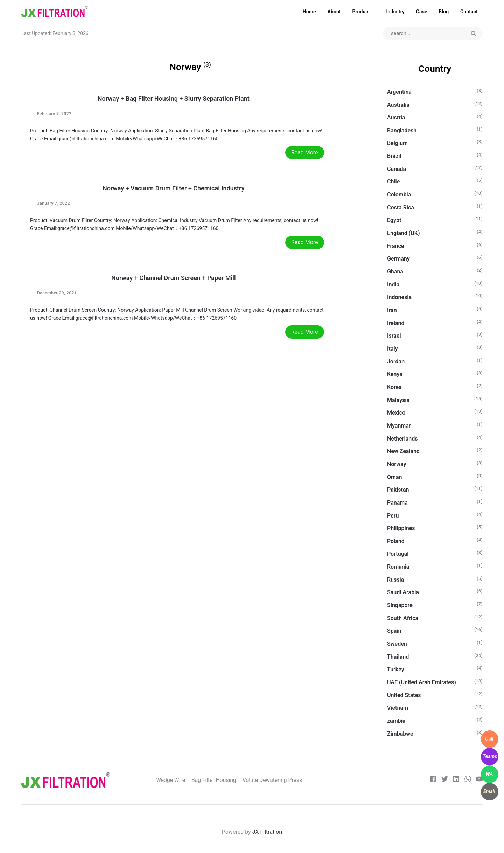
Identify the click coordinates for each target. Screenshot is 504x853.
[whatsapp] (468, 780)
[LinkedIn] (456, 780)
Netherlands (402, 439)
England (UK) (404, 233)
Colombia (399, 195)
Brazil (394, 156)
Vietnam (398, 708)
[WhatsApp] (490, 774)
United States (404, 695)
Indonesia (399, 297)
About (334, 12)
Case (422, 12)
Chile (393, 182)
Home (309, 12)
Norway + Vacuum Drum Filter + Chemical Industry (174, 189)
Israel (394, 336)
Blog (444, 12)
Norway (397, 464)
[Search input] (432, 34)
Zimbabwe (400, 734)
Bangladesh (402, 130)
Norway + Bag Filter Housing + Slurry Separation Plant (174, 99)
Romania (398, 567)
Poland (396, 541)
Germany (398, 259)
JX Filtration (267, 832)
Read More (305, 152)
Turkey (396, 670)
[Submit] (474, 34)
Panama (397, 503)
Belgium (397, 143)
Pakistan (398, 490)
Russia (395, 580)
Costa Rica (401, 207)
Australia (398, 105)
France (396, 246)
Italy (393, 349)
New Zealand (403, 452)
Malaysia (398, 400)
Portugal (398, 554)
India (393, 285)
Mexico (396, 413)
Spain (394, 631)
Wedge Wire (174, 780)
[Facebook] (433, 780)
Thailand (398, 657)
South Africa (403, 618)
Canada (397, 169)
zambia (396, 721)
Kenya (395, 375)
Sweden (397, 644)
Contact (469, 12)
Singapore (400, 606)
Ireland (396, 323)
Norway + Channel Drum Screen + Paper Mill (174, 278)
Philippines (401, 529)
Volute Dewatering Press (276, 780)
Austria (396, 118)
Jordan (396, 362)
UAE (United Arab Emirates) (422, 682)
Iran (392, 310)
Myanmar (399, 426)
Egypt (394, 220)
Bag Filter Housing (218, 780)
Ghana (395, 272)
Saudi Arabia (403, 593)
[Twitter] (444, 780)
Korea (394, 387)
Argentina (399, 92)
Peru (393, 516)
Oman (394, 477)
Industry (395, 12)
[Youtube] (479, 780)
